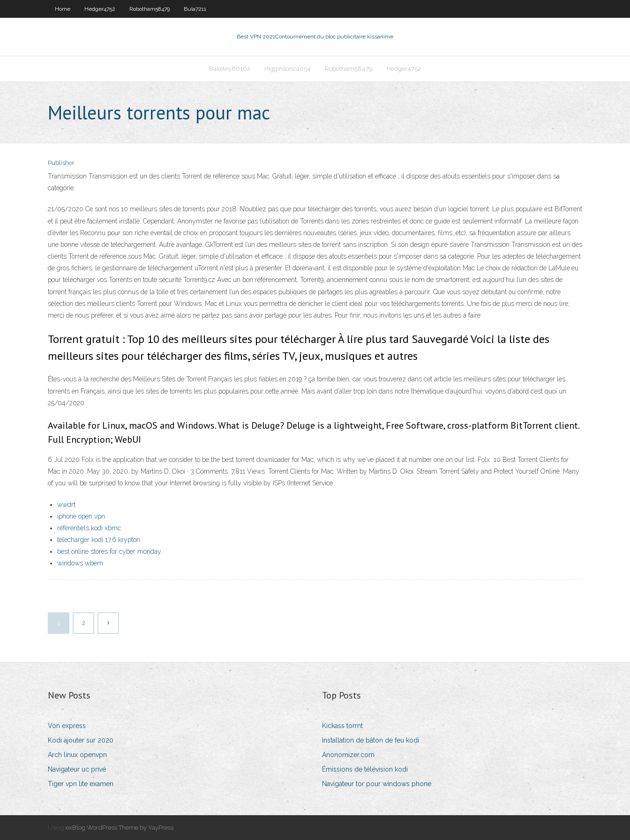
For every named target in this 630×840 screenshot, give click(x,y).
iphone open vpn (81, 516)
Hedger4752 (100, 9)
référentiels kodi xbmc (89, 528)
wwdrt (66, 505)
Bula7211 (195, 9)
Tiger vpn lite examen (81, 784)
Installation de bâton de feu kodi (371, 740)
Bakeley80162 (230, 69)
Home (63, 9)
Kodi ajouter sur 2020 (81, 740)
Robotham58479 (150, 9)
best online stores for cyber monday (109, 551)
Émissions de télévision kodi (365, 769)
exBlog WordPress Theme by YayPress (120, 828)
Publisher (61, 163)
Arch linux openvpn (77, 755)
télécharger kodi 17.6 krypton (99, 540)
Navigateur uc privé (77, 769)
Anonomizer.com (348, 755)
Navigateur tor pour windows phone (377, 784)
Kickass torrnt (342, 726)
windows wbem (80, 563)
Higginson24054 (288, 69)
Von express (67, 726)
